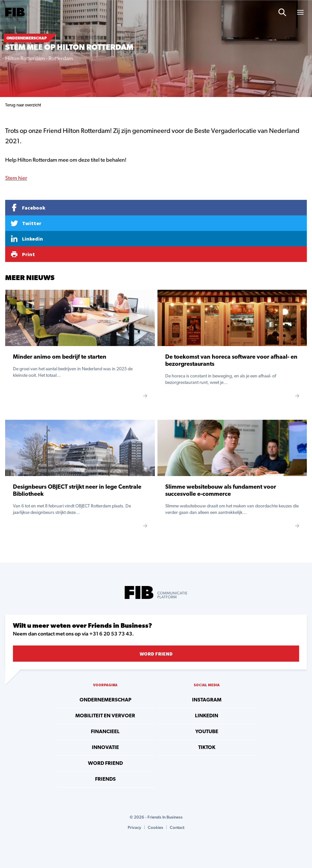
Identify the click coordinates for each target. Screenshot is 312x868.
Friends (105, 779)
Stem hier (16, 178)
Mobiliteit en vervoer (105, 716)
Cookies (156, 827)
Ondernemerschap (105, 700)
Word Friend (156, 654)
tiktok (207, 748)
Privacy (134, 827)
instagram (207, 700)
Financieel (105, 732)
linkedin (207, 716)
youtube (207, 732)
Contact (177, 827)
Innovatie (105, 748)
